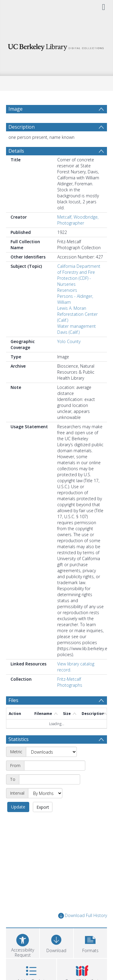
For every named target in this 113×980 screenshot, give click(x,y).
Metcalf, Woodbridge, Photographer (78, 220)
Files (13, 700)
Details (16, 151)
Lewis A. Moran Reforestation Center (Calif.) (77, 314)
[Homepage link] (57, 46)
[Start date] (55, 766)
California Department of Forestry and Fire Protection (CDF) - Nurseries (79, 275)
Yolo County (69, 341)
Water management (77, 326)
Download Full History (83, 916)
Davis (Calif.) (68, 332)
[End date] (50, 779)
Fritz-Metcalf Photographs (70, 682)
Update (18, 807)
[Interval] (45, 793)
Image (16, 109)
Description (22, 127)
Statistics (19, 739)
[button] (90, 942)
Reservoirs (67, 290)
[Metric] (51, 752)
